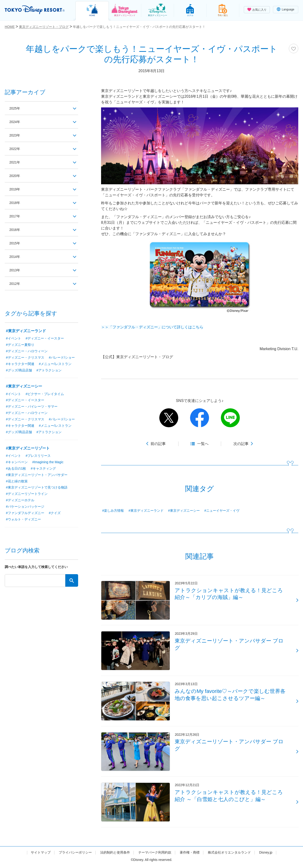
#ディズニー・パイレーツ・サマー (32, 407)
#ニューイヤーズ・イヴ (222, 511)
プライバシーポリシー (75, 855)
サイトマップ (40, 855)
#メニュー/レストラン (55, 364)
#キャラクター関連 (20, 364)
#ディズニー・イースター (45, 338)
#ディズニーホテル (20, 501)
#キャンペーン (17, 462)
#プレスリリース (38, 456)
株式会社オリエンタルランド (229, 855)
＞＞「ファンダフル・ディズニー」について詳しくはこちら (152, 327)
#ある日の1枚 (16, 469)
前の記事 (158, 444)
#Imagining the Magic (48, 462)
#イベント (13, 338)
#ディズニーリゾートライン (27, 494)
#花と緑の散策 (17, 481)
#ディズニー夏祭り (20, 345)
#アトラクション (49, 370)
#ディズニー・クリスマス (25, 357)
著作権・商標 (190, 855)
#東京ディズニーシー (184, 511)
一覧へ (203, 444)
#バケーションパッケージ (25, 507)
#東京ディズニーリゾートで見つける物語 (37, 488)
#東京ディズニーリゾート (28, 448)
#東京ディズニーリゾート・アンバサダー (37, 475)
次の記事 (241, 444)
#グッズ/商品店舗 (19, 370)
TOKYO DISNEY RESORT (35, 10)
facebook (200, 418)
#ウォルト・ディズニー (23, 520)
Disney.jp (266, 855)
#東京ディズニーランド (146, 511)
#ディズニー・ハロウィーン (27, 351)
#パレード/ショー (62, 357)
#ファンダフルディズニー (25, 513)
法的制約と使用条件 (115, 855)
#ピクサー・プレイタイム (45, 394)
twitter (169, 418)
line (230, 418)
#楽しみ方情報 (113, 511)
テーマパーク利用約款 (155, 855)
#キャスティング (43, 469)
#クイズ (55, 513)
